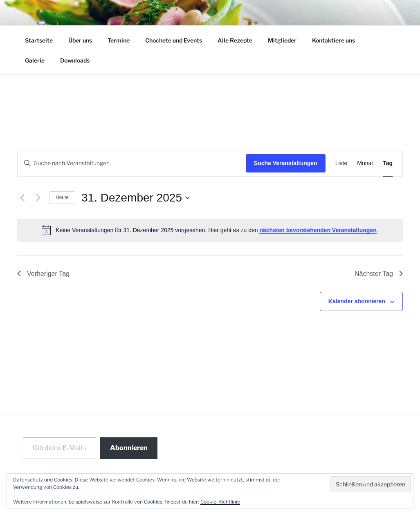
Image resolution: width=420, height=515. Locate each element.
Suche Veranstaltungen (286, 163)
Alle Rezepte (235, 40)
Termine (119, 40)
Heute (62, 197)
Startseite (39, 40)
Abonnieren (129, 448)
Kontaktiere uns (334, 40)
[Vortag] (22, 198)
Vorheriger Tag (43, 274)
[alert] (210, 230)
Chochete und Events (174, 40)
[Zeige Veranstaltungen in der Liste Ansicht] (341, 163)
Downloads (75, 60)
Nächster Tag (379, 274)
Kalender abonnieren (357, 301)
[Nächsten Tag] (38, 198)
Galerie (35, 60)
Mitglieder (282, 40)
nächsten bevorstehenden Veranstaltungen (318, 230)
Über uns (80, 40)
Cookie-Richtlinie (220, 502)
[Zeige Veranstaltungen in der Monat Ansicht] (365, 163)
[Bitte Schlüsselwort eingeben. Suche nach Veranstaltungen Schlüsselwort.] (132, 163)
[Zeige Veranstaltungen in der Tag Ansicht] (388, 163)
